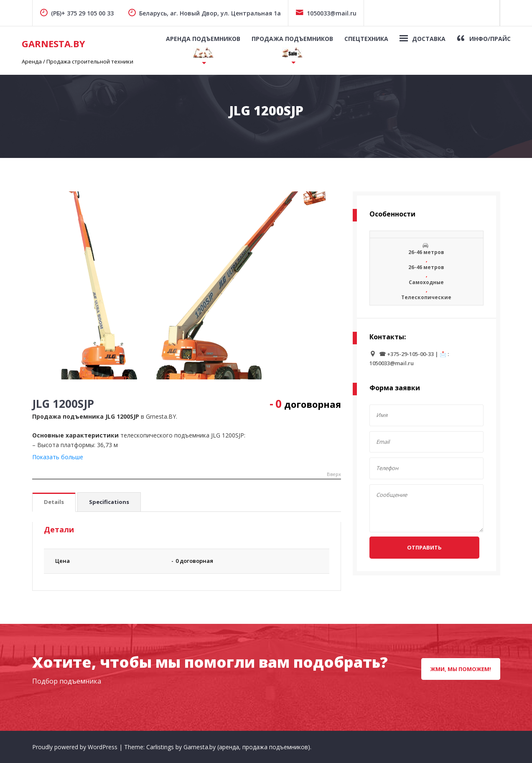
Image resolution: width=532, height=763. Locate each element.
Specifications (109, 502)
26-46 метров (426, 252)
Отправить (424, 547)
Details (54, 502)
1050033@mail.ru (326, 13)
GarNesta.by (53, 43)
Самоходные (426, 282)
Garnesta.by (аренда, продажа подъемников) (247, 747)
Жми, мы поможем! (461, 669)
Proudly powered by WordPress (76, 747)
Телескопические (426, 297)
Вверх (334, 474)
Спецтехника (366, 39)
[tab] (54, 502)
